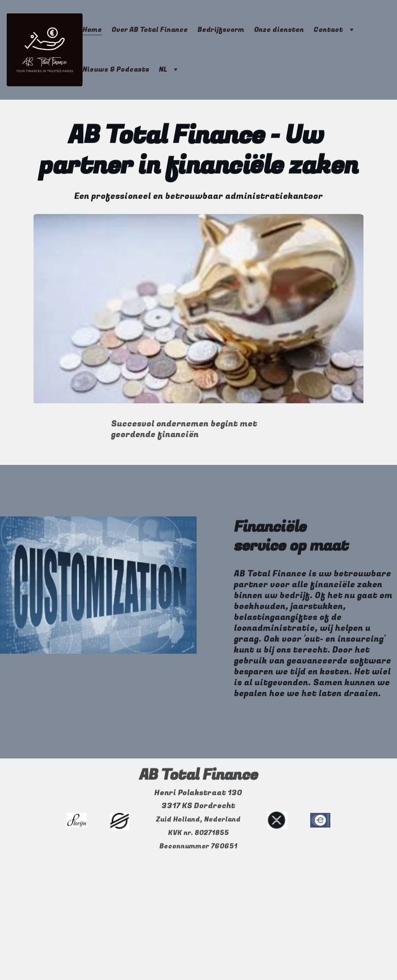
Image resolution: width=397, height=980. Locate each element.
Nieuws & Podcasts (116, 70)
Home (92, 30)
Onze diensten (279, 30)
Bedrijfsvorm (221, 30)
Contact (328, 30)
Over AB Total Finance (150, 30)
